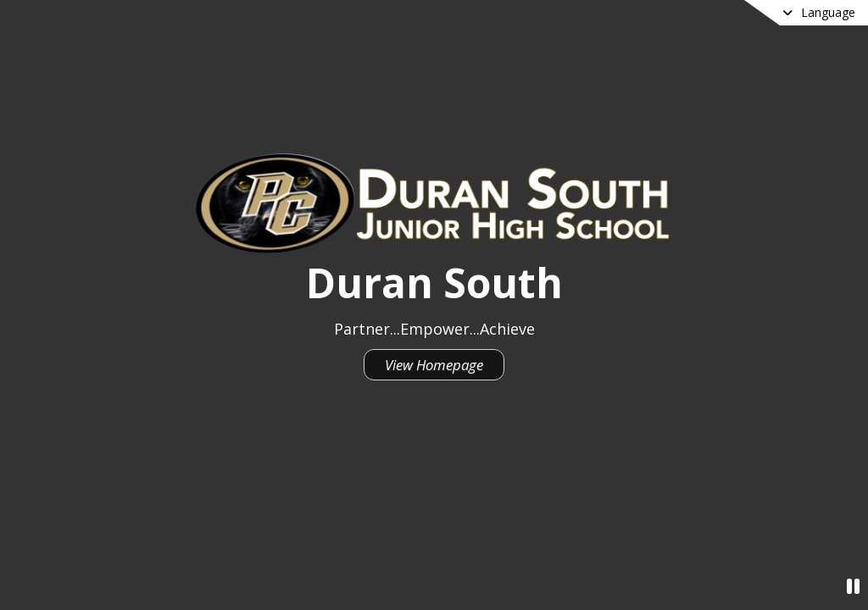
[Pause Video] (853, 586)
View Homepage (434, 365)
